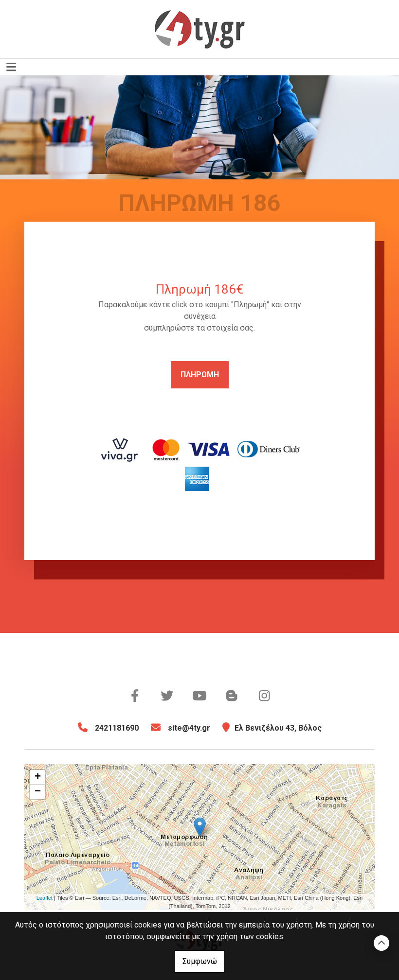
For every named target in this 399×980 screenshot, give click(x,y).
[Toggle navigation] (11, 67)
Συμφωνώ (200, 961)
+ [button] (38, 777)
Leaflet (45, 898)
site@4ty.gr (189, 728)
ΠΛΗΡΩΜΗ (200, 375)
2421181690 (117, 728)
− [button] (38, 792)
